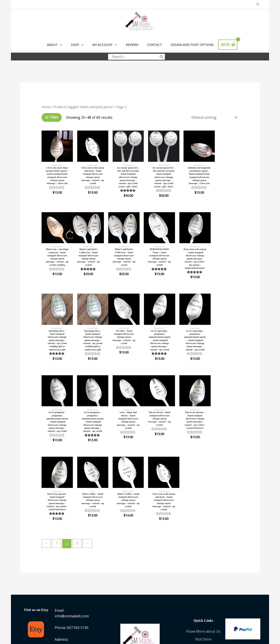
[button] (258, 4)
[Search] (162, 57)
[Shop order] (213, 117)
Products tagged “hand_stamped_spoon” (83, 106)
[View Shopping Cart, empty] (228, 45)
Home (46, 106)
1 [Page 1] (57, 462)
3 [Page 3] (77, 462)
